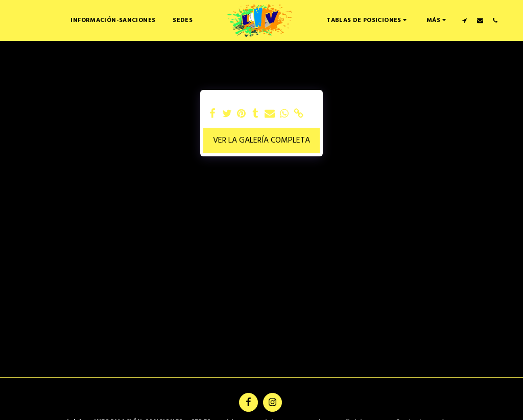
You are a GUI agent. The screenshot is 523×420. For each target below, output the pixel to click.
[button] (368, 20)
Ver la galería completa (261, 141)
